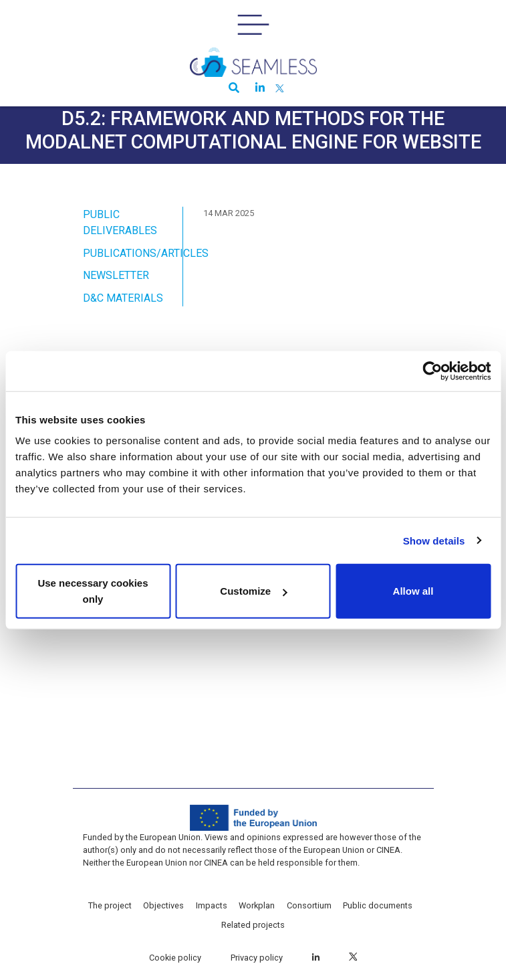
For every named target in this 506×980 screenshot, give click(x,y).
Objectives (163, 905)
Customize (253, 591)
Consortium (309, 905)
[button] (231, 89)
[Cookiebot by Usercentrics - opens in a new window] (432, 371)
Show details (434, 540)
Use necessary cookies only (93, 591)
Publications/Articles (146, 253)
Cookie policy (175, 958)
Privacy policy (257, 958)
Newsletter (116, 275)
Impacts (212, 905)
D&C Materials (123, 298)
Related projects (253, 925)
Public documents (378, 905)
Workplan (257, 905)
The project (110, 905)
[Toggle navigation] (253, 25)
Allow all (413, 591)
